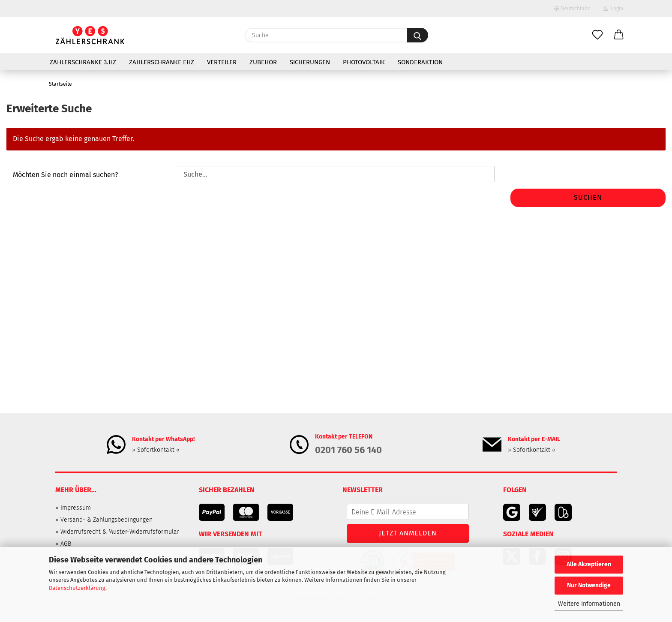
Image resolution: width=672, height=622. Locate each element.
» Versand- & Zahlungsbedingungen (104, 520)
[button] (619, 35)
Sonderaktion (420, 62)
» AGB (63, 544)
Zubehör (263, 62)
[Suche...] (417, 35)
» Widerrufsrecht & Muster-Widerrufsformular (117, 532)
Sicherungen (310, 62)
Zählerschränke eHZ (162, 62)
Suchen (588, 197)
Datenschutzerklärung (77, 588)
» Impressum (73, 508)
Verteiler (222, 62)
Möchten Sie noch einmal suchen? (65, 175)
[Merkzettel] (597, 35)
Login (613, 9)
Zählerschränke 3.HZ (83, 62)
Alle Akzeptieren (589, 564)
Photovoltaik (364, 62)
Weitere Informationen (589, 604)
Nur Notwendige (589, 585)
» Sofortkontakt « (156, 450)
